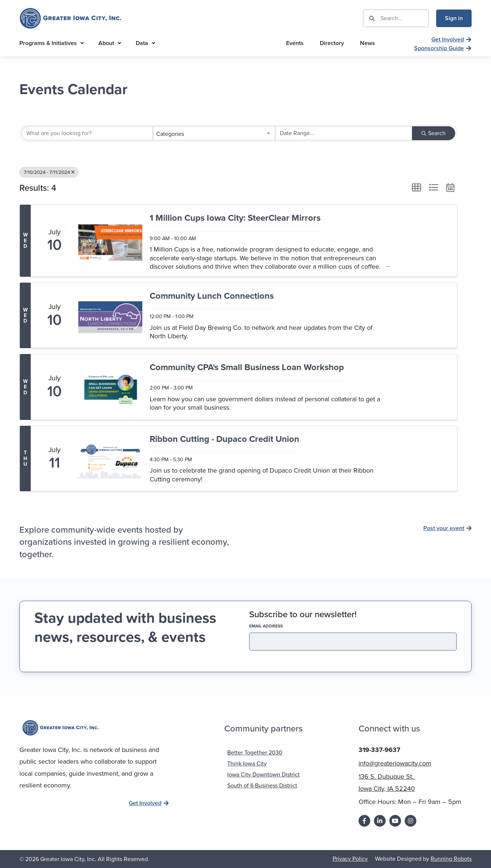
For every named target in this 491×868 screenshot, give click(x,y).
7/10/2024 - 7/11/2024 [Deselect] (49, 172)
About (110, 43)
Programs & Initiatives (52, 43)
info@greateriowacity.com (395, 763)
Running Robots (451, 859)
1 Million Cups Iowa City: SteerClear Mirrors (235, 218)
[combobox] (214, 133)
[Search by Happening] (344, 133)
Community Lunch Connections (212, 296)
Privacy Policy (350, 859)
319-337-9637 (379, 750)
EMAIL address (279, 626)
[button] (416, 187)
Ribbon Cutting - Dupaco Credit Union (224, 439)
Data (145, 43)
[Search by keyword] (87, 133)
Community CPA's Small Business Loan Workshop (247, 368)
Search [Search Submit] (434, 133)
